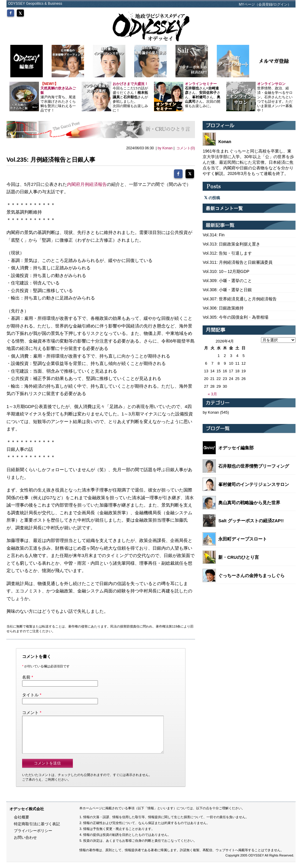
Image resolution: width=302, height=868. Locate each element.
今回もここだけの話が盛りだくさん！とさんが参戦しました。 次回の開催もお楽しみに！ (130, 97)
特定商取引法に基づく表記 (37, 830)
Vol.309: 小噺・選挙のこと (227, 281)
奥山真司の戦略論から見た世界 (249, 503)
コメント (30, 711)
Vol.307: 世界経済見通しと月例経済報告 (240, 299)
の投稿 (212, 198)
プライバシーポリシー (33, 837)
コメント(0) (186, 148)
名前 (26, 676)
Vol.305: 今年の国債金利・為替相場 (235, 317)
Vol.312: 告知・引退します (227, 253)
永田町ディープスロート (243, 539)
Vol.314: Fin (214, 235)
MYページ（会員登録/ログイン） (265, 4)
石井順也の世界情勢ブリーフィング (254, 466)
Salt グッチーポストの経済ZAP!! (251, 521)
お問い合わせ (25, 843)
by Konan (165, 148)
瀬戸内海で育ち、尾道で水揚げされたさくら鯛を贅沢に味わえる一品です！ (58, 97)
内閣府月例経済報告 (87, 183)
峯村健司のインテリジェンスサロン (254, 484)
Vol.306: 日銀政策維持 (223, 308)
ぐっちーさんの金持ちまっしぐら (251, 575)
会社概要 (22, 823)
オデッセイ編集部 (236, 448)
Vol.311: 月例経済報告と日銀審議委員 (238, 262)
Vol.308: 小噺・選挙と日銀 (227, 290)
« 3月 (212, 394)
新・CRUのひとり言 (239, 557)
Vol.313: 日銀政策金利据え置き (231, 244)
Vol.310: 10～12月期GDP (226, 271)
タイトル (30, 694)
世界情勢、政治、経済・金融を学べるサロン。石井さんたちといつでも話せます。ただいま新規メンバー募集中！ (275, 97)
